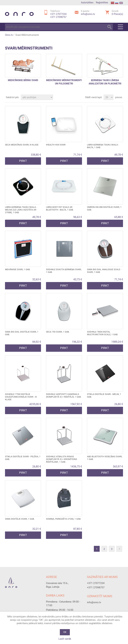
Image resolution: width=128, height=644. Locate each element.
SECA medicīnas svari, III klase (22, 145)
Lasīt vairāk (65, 639)
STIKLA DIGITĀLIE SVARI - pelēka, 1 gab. (23, 458)
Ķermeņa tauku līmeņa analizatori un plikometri (105, 82)
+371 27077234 (58, 14)
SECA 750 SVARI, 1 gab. (58, 332)
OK (65, 632)
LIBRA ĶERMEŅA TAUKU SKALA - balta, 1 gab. (103, 146)
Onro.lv (9, 35)
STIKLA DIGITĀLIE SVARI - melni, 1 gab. (104, 395)
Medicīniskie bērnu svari (23, 80)
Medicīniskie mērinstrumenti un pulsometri (64, 82)
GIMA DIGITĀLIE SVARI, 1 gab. (20, 519)
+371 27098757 (58, 17)
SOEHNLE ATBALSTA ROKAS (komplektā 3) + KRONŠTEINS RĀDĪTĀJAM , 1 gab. (61, 459)
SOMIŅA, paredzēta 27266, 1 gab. (64, 519)
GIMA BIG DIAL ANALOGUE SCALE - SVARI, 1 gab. (104, 271)
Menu (120, 27)
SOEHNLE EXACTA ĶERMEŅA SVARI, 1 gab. (64, 271)
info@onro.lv (88, 14)
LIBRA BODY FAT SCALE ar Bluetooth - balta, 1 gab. (60, 208)
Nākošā (120, 549)
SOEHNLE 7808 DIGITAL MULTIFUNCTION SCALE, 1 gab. (102, 333)
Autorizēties (87, 3)
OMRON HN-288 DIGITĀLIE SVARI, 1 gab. (104, 208)
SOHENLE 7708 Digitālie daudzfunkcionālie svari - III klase (21, 397)
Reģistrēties (102, 3)
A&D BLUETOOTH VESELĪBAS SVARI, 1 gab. (105, 458)
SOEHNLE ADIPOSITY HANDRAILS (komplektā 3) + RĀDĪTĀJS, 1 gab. (64, 395)
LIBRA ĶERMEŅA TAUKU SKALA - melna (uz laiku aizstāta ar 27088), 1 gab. (21, 210)
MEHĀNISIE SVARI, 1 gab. (18, 269)
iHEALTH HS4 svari (56, 145)
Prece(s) (117, 14)
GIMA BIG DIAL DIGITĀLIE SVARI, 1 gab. (22, 333)
